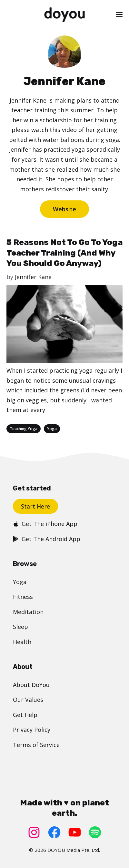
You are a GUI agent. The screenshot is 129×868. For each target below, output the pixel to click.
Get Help (25, 715)
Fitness (23, 597)
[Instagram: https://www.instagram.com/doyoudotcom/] (34, 832)
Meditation (28, 612)
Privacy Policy (32, 730)
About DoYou (31, 685)
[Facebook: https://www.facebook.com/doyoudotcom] (54, 832)
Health (22, 642)
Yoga (52, 429)
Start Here (35, 506)
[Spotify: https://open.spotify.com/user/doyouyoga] (95, 832)
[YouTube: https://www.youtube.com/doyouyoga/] (75, 832)
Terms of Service (36, 745)
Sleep (20, 627)
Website (64, 209)
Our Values (28, 700)
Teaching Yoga (24, 429)
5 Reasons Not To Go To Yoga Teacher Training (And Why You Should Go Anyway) (64, 253)
